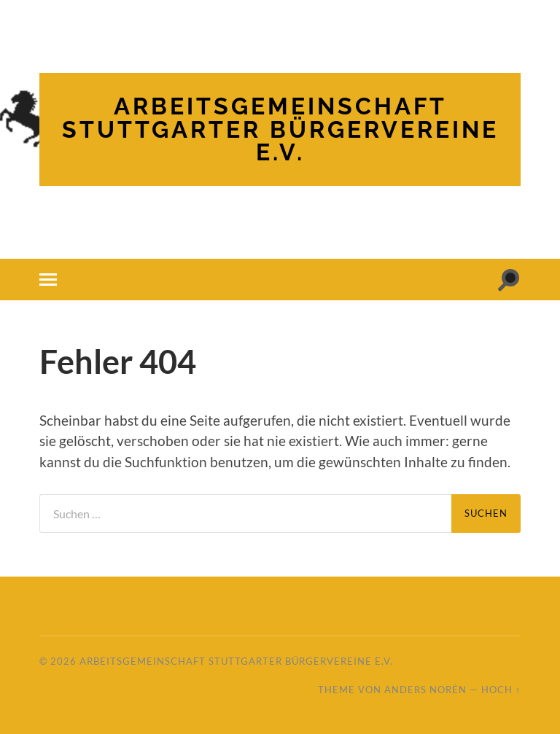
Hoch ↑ (501, 690)
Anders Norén (425, 690)
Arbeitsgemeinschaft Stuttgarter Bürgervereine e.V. (280, 129)
